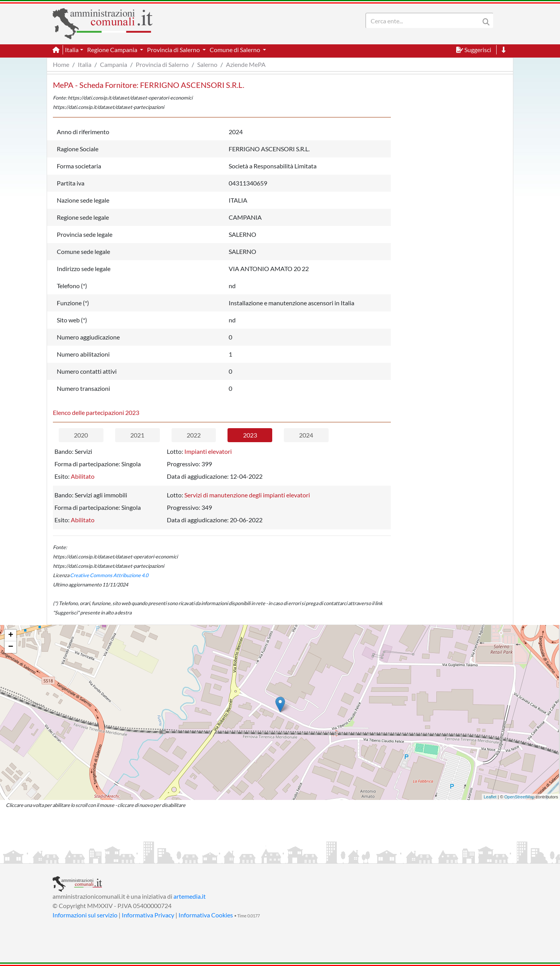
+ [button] (11, 635)
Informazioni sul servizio (85, 915)
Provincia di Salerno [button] (174, 50)
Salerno (207, 64)
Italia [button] (72, 50)
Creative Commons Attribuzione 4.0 (109, 575)
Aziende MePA (246, 64)
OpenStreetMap (520, 797)
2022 (194, 435)
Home (61, 64)
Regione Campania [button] (113, 50)
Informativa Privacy (148, 915)
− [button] (11, 647)
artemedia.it (190, 896)
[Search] (424, 21)
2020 (81, 435)
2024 (306, 435)
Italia (85, 64)
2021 (137, 435)
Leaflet (490, 797)
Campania (114, 64)
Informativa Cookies (206, 915)
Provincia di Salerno (162, 64)
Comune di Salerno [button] (235, 50)
